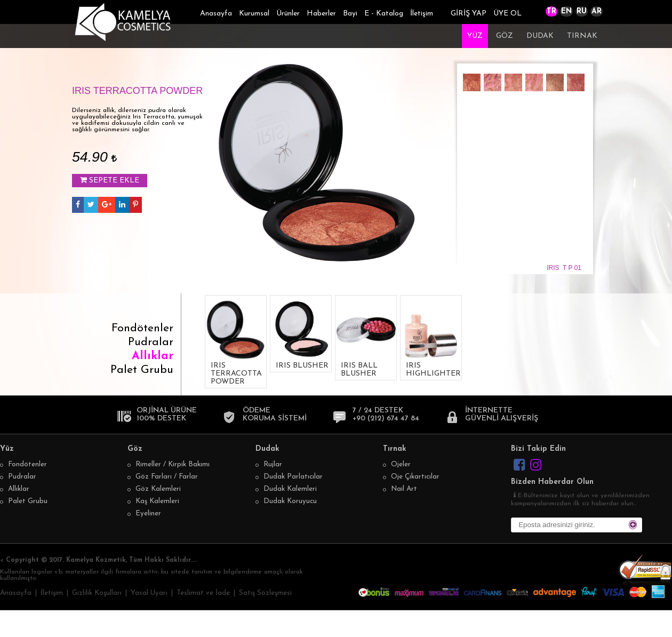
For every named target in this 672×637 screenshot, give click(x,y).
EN (566, 11)
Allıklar (153, 356)
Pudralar (151, 342)
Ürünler (288, 14)
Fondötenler (142, 328)
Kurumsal (254, 14)
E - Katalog (384, 14)
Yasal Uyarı (149, 593)
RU (582, 11)
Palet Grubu (142, 370)
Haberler (321, 14)
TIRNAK (582, 36)
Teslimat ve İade (203, 593)
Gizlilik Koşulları (97, 593)
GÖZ (505, 36)
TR (551, 11)
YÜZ (475, 36)
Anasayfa (216, 14)
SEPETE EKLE (110, 180)
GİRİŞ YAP (469, 14)
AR (597, 11)
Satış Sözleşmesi (265, 593)
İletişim (422, 14)
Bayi (350, 14)
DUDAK (540, 36)
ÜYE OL (507, 14)
